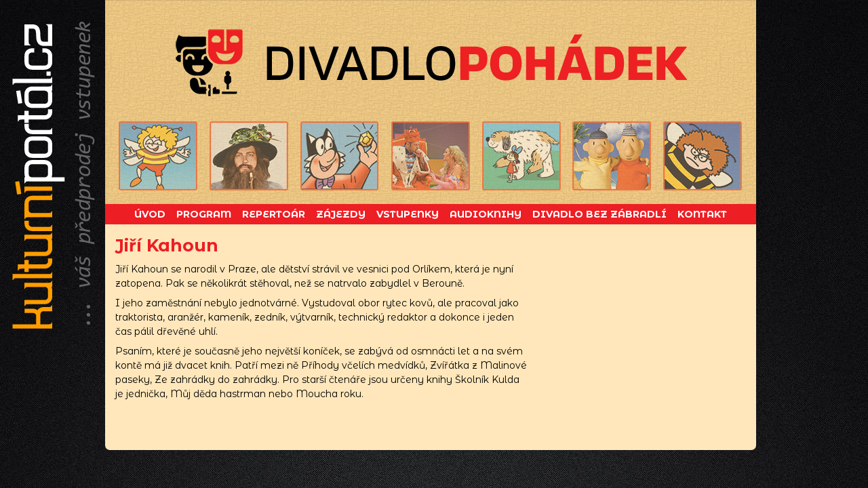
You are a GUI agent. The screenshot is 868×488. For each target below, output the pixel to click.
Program (204, 214)
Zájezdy (341, 214)
